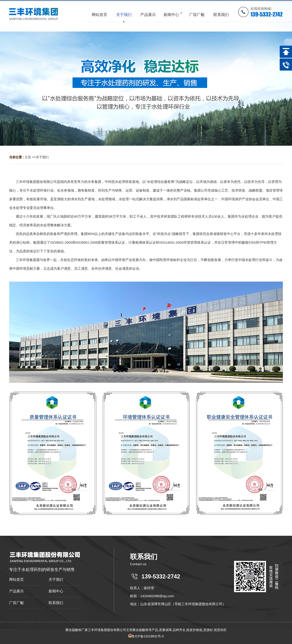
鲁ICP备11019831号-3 (146, 636)
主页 (28, 157)
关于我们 (42, 157)
